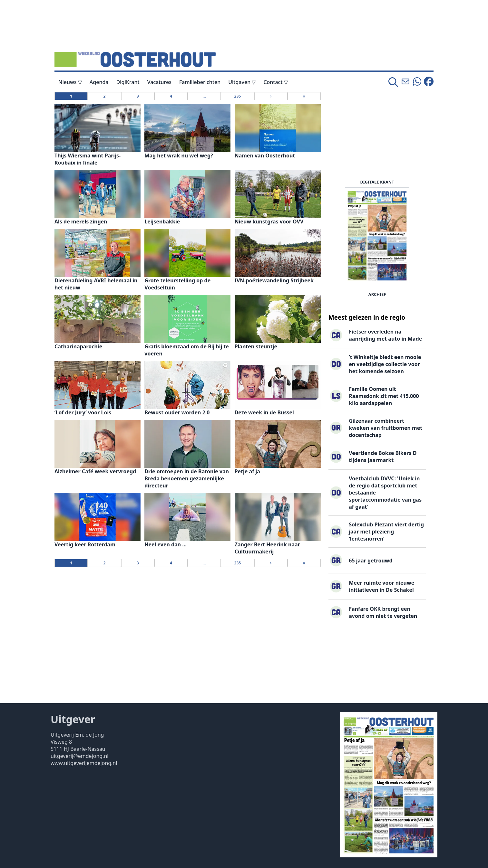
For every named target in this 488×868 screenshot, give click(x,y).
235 (238, 96)
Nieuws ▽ (70, 82)
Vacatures (159, 82)
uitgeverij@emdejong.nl (79, 756)
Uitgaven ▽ (242, 82)
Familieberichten (200, 82)
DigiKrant (128, 82)
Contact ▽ (275, 82)
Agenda (99, 82)
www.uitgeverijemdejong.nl (84, 763)
